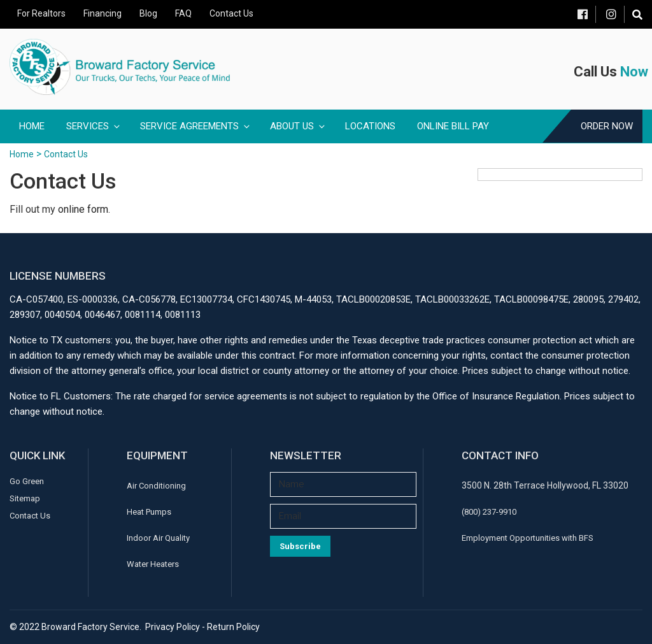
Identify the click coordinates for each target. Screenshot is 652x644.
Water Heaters (153, 564)
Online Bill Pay (453, 126)
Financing (103, 13)
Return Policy (233, 627)
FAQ (183, 13)
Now (634, 72)
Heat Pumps (149, 512)
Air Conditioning (156, 486)
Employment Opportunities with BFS (528, 538)
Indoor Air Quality (158, 538)
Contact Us (231, 13)
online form (83, 209)
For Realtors (41, 13)
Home (32, 126)
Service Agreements (196, 126)
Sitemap (25, 498)
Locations (370, 126)
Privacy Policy (173, 627)
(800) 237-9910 (489, 512)
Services (94, 126)
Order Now (607, 126)
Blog (148, 13)
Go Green (27, 481)
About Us (298, 126)
